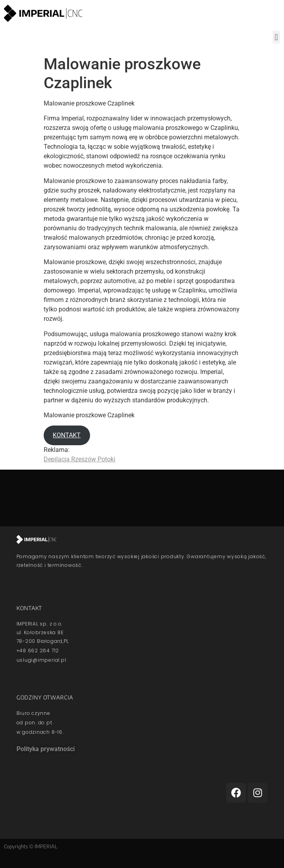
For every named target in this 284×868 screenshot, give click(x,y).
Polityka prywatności (46, 749)
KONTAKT (67, 435)
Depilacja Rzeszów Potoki (79, 459)
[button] (276, 37)
